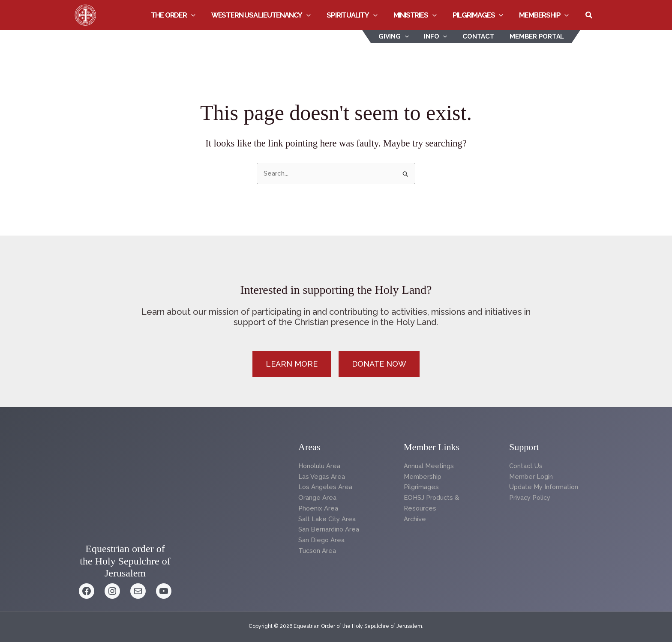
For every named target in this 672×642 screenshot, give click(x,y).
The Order (183, 15)
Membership (545, 15)
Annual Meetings (429, 466)
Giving (403, 36)
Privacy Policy (530, 498)
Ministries (419, 15)
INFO (442, 36)
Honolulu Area (320, 466)
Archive (415, 519)
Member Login (531, 477)
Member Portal (538, 36)
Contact (482, 36)
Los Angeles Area (325, 487)
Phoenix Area (318, 508)
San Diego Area (322, 540)
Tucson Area (318, 551)
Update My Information (544, 487)
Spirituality (358, 15)
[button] (201, 15)
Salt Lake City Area (327, 519)
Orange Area (317, 498)
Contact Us (526, 466)
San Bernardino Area (329, 529)
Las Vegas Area (322, 477)
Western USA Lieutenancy (269, 15)
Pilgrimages (481, 15)
